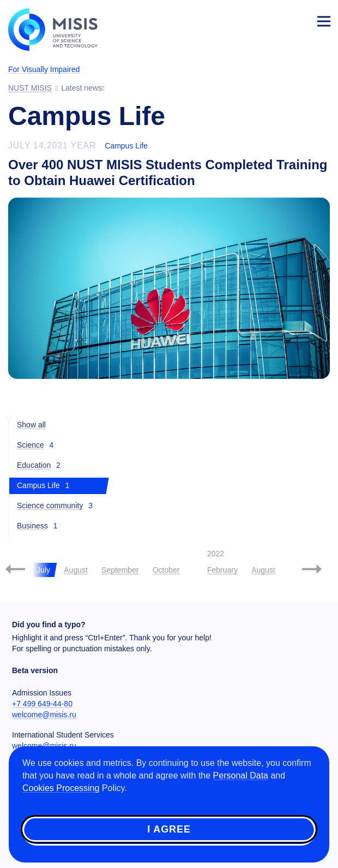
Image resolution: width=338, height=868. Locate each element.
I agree (169, 829)
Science (31, 445)
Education (34, 465)
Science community (50, 506)
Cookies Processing (61, 788)
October (166, 570)
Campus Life (126, 146)
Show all (31, 425)
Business (32, 526)
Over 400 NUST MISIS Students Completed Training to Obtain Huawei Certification (168, 173)
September (120, 570)
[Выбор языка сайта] (273, 19)
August (76, 570)
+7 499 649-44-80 (42, 704)
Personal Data (241, 775)
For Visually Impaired (44, 69)
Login (298, 20)
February (222, 570)
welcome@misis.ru (44, 715)
